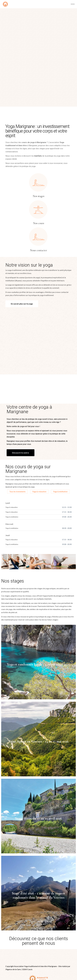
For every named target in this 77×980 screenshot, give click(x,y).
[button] (4, 532)
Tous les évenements (17, 462)
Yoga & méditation (60, 462)
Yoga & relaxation (39, 462)
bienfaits (38, 126)
